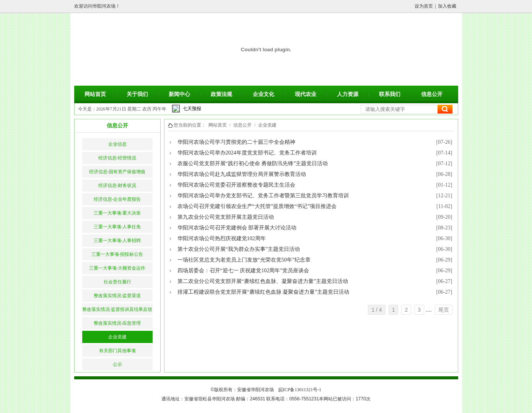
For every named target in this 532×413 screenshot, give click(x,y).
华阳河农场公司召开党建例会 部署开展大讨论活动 (237, 228)
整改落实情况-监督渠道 (117, 296)
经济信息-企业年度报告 (117, 199)
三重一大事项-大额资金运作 (117, 268)
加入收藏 (447, 6)
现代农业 (306, 94)
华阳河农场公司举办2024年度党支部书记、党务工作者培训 (247, 153)
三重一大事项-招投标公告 (117, 254)
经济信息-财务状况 (117, 185)
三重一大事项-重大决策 (117, 213)
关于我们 (137, 94)
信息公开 (432, 94)
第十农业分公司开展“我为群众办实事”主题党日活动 (239, 249)
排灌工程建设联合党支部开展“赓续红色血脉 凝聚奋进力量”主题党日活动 (264, 292)
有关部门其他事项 (117, 351)
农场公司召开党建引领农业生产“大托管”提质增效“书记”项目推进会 (257, 206)
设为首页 (424, 6)
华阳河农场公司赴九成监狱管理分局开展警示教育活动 (242, 174)
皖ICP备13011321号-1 (300, 390)
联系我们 (390, 94)
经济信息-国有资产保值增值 (117, 172)
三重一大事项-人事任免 (117, 227)
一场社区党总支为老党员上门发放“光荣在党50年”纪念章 (244, 260)
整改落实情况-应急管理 (117, 323)
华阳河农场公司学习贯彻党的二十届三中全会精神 (236, 142)
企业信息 (117, 144)
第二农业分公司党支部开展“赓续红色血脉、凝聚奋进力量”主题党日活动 (263, 281)
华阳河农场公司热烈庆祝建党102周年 (222, 238)
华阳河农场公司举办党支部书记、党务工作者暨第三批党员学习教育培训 (263, 196)
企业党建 (117, 337)
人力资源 (348, 94)
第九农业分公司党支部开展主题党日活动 (226, 217)
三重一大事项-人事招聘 (117, 241)
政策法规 (221, 94)
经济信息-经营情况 (117, 158)
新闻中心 (179, 94)
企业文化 (264, 94)
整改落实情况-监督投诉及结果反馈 (117, 309)
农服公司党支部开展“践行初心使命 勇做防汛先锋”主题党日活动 (253, 163)
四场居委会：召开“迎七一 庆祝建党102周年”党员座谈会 (243, 271)
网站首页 (95, 94)
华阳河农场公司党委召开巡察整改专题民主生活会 (236, 185)
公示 (117, 364)
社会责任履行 (117, 282)
